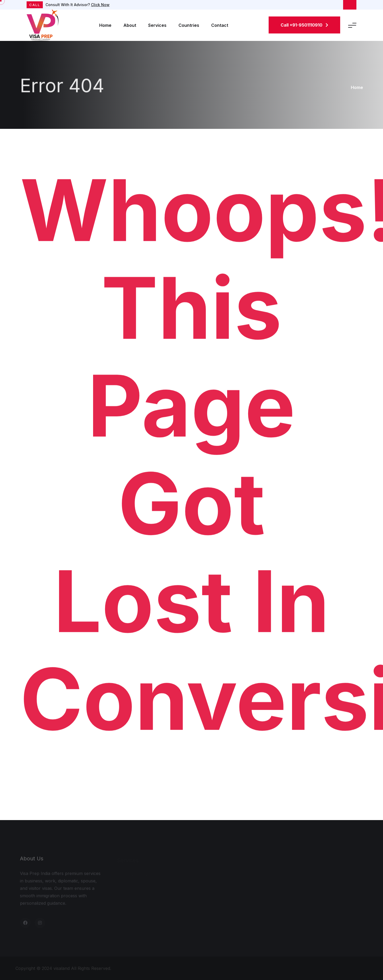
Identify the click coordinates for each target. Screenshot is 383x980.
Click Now (100, 5)
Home (105, 25)
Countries (189, 25)
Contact (220, 25)
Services (157, 25)
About (130, 25)
